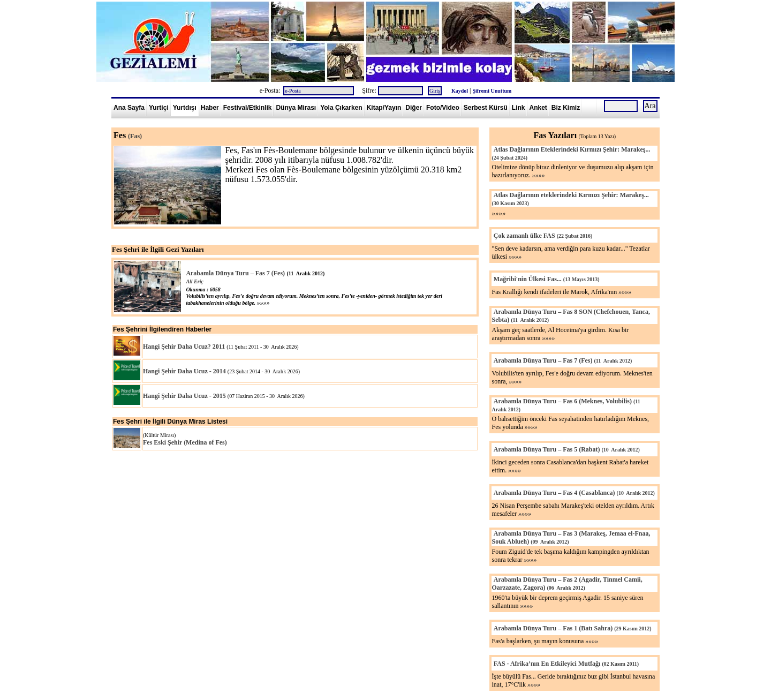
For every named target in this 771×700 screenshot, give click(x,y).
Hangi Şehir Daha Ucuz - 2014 (184, 371)
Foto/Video (443, 108)
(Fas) (135, 136)
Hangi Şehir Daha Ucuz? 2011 (184, 347)
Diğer (414, 108)
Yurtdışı (185, 108)
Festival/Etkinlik (248, 108)
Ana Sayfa (129, 108)
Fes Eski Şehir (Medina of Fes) (185, 442)
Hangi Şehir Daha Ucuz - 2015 (184, 396)
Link (519, 108)
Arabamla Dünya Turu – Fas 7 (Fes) (235, 273)
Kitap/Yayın (384, 108)
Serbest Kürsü (486, 108)
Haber (210, 108)
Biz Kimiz (566, 108)
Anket (538, 108)
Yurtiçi (159, 108)
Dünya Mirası (296, 108)
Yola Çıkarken (341, 108)
